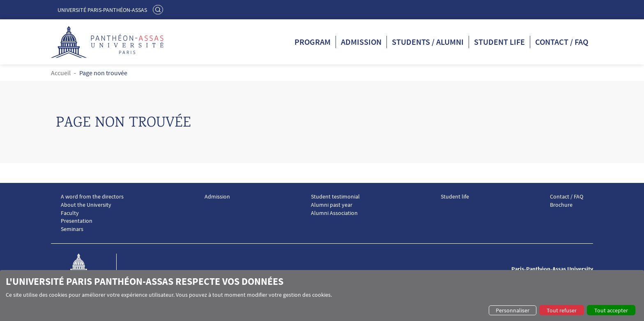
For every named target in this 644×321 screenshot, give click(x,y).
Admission (361, 42)
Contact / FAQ (562, 42)
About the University (86, 205)
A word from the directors (92, 197)
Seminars (72, 229)
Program (313, 42)
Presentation (77, 221)
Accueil (61, 73)
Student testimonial (335, 197)
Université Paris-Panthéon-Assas (102, 10)
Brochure (561, 205)
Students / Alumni (428, 42)
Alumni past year (332, 205)
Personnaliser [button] (513, 310)
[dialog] (322, 296)
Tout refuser (562, 310)
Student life (499, 42)
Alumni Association (334, 213)
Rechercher (159, 9)
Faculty (70, 213)
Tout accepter (611, 310)
